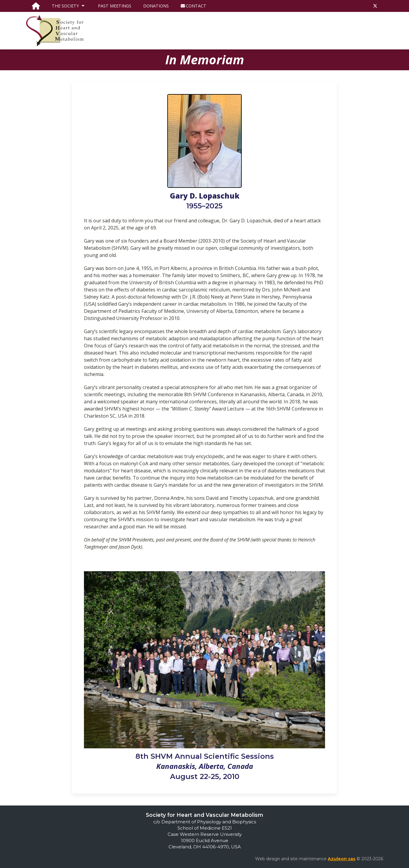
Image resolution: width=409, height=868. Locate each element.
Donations (156, 6)
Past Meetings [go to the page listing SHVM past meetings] (115, 6)
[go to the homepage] (36, 6)
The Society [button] (69, 6)
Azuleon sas (342, 859)
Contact (194, 6)
